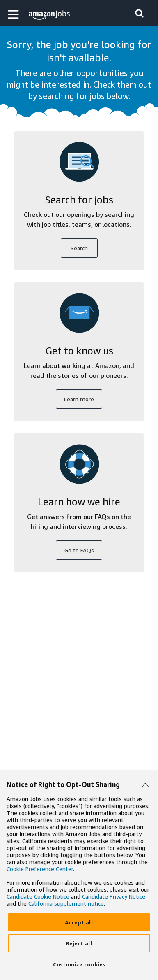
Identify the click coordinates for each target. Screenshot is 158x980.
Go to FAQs (79, 550)
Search (79, 248)
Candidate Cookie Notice (38, 896)
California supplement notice (66, 903)
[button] (14, 14)
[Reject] (79, 943)
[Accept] (79, 922)
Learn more (79, 399)
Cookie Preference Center (40, 869)
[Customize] (79, 964)
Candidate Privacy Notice (114, 896)
